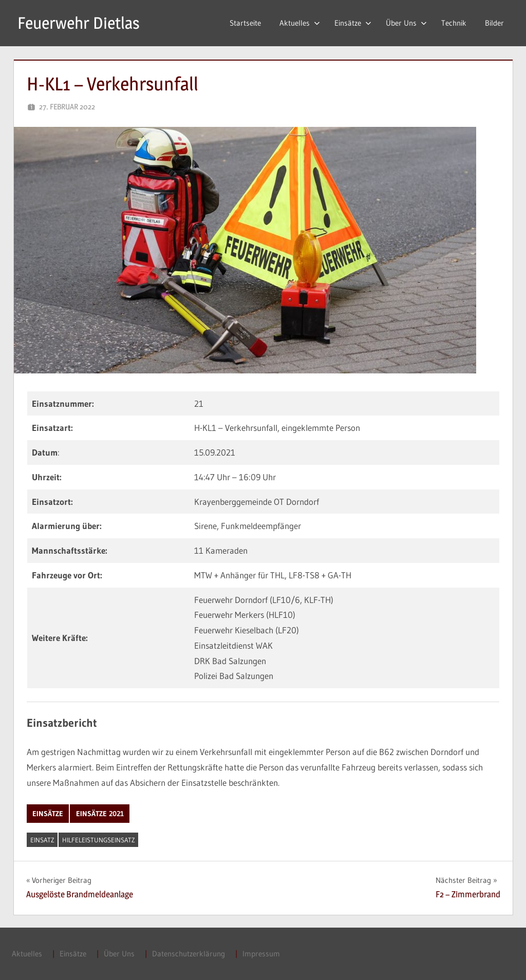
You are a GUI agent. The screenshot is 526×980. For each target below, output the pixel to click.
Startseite (245, 23)
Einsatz (42, 840)
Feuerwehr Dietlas (79, 23)
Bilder (494, 23)
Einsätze (353, 23)
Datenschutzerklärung (189, 954)
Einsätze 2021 (100, 814)
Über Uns (406, 23)
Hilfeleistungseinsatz (99, 840)
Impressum (261, 954)
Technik (454, 23)
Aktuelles (300, 23)
